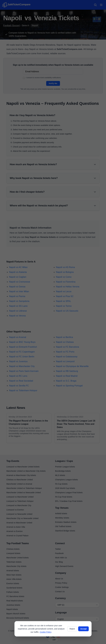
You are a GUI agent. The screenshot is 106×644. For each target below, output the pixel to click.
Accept (83, 629)
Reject (72, 629)
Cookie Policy (46, 632)
